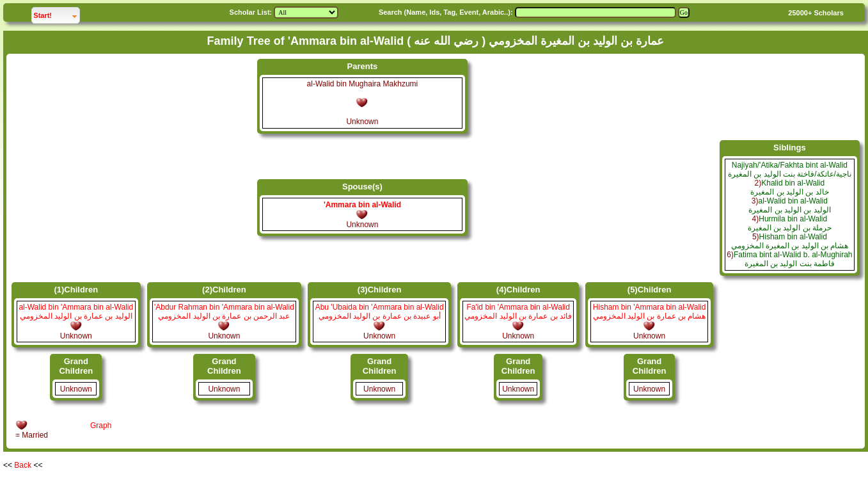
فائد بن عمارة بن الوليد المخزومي (518, 316)
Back (23, 465)
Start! (56, 14)
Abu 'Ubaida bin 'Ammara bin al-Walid (380, 307)
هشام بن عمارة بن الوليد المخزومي (650, 316)
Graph (101, 426)
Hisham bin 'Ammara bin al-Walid (650, 307)
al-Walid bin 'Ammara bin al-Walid (76, 307)
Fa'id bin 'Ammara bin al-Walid (518, 307)
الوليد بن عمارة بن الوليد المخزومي (76, 316)
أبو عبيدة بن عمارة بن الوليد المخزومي (380, 316)
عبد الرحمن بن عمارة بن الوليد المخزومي (224, 316)
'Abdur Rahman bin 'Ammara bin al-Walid (224, 307)
